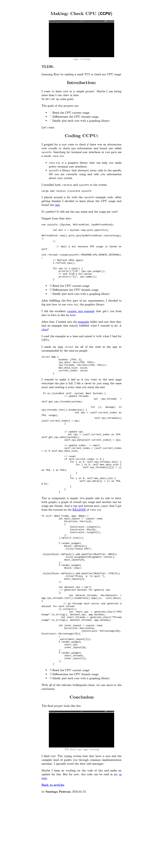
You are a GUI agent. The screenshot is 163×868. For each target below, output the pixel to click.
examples (84, 335)
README (79, 547)
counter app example (81, 324)
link (58, 206)
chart (45, 342)
